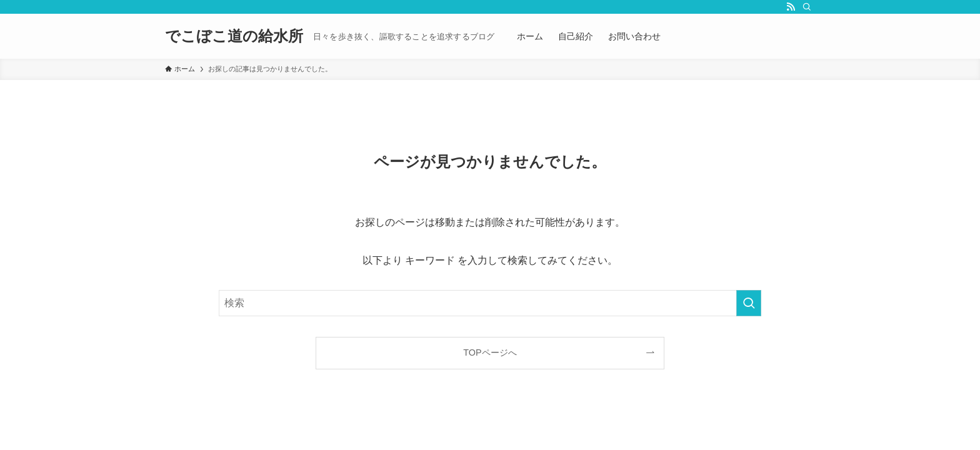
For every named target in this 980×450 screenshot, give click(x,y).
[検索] (807, 7)
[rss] (791, 7)
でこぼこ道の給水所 (234, 36)
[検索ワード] (490, 303)
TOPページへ (490, 352)
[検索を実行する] (749, 303)
